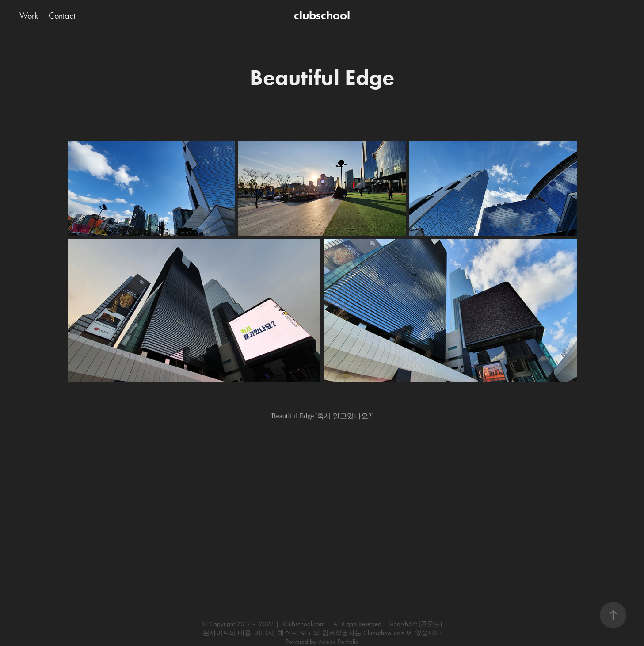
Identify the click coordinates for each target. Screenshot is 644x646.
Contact (62, 15)
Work (29, 15)
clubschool (322, 15)
